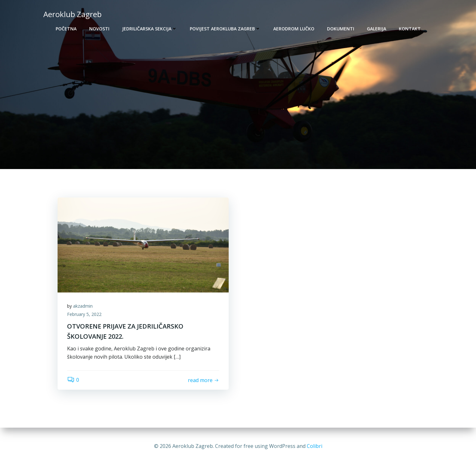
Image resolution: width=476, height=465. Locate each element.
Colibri (315, 446)
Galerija (377, 29)
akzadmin (83, 306)
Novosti (99, 29)
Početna (66, 29)
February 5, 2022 (84, 314)
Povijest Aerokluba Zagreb (225, 29)
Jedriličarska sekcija (150, 29)
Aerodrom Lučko (294, 29)
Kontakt (410, 29)
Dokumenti (341, 29)
